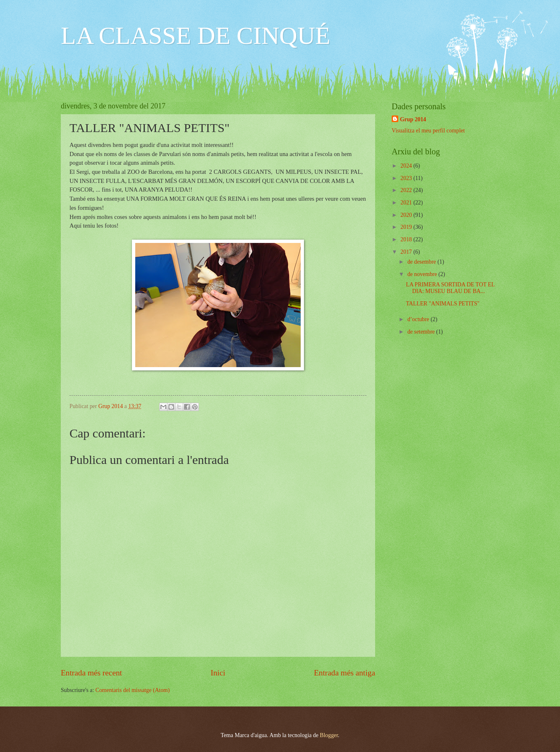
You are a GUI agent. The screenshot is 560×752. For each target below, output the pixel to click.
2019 (407, 227)
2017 (407, 252)
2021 (407, 203)
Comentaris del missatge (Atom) (133, 690)
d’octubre (419, 319)
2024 (407, 166)
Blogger (329, 735)
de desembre (422, 262)
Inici (218, 673)
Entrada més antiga (345, 673)
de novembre (423, 274)
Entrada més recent (91, 673)
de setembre (422, 332)
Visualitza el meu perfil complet (428, 131)
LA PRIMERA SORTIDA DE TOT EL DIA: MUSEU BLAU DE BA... (450, 288)
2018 (407, 239)
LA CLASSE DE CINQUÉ (196, 36)
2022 (407, 190)
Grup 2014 (413, 119)
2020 (407, 215)
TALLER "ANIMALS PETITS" (443, 304)
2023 (407, 178)
